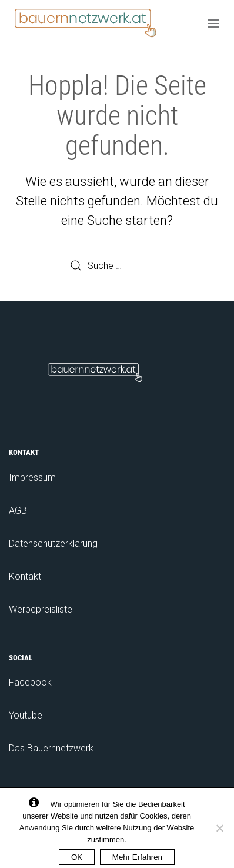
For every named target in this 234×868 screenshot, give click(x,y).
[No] (219, 828)
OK (77, 857)
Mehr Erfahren (137, 857)
